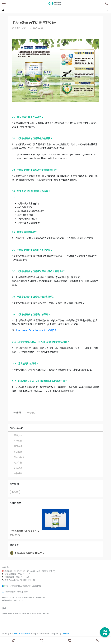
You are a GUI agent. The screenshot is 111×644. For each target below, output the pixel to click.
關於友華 (18, 435)
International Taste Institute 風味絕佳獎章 (37, 330)
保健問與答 (19, 457)
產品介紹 (18, 441)
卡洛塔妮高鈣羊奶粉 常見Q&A (27, 553)
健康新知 (18, 462)
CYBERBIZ (66, 633)
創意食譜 (18, 446)
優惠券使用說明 (29, 613)
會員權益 (17, 613)
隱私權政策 (7, 613)
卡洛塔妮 (31, 412)
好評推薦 (18, 452)
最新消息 (18, 468)
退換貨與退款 (43, 613)
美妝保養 (18, 473)
